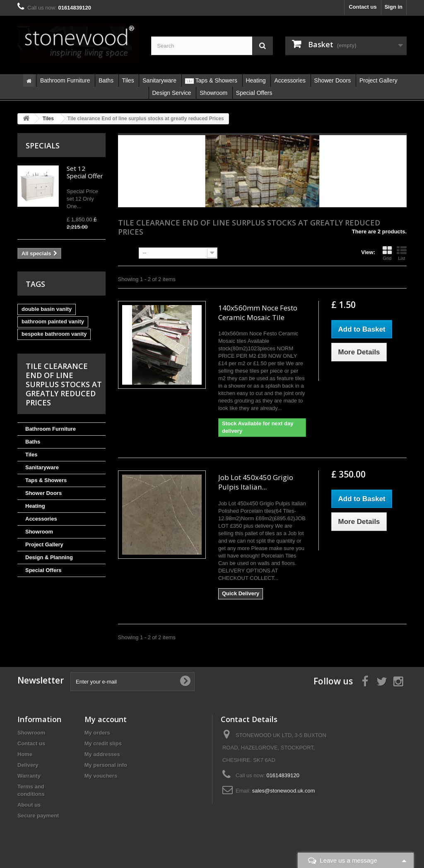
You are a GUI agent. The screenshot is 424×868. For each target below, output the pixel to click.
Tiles (31, 455)
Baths (33, 442)
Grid (387, 253)
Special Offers (43, 570)
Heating (35, 506)
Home (25, 754)
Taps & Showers (46, 480)
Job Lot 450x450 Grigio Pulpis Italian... (256, 482)
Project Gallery (44, 544)
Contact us (363, 7)
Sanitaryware (42, 467)
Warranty (29, 776)
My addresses (102, 754)
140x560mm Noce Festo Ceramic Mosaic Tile (258, 313)
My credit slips (103, 743)
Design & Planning (49, 557)
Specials (43, 145)
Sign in (394, 7)
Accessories (41, 519)
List (402, 253)
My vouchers (101, 776)
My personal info (106, 765)
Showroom (39, 532)
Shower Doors (43, 493)
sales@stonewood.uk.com (284, 791)
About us (29, 805)
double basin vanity (47, 309)
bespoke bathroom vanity (54, 334)
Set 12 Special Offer (85, 172)
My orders (97, 733)
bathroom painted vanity (53, 321)
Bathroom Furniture (51, 429)
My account (106, 719)
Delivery (28, 765)
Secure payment (38, 816)
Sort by (127, 252)
